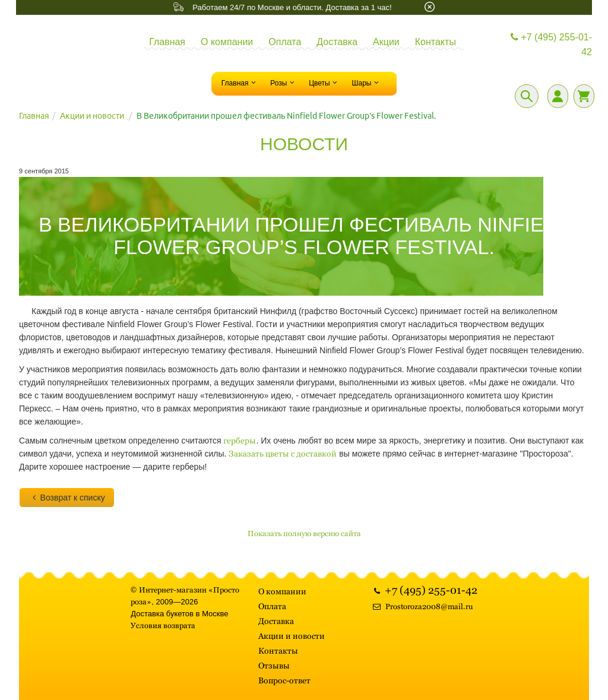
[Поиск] (527, 96)
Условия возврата (163, 625)
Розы (284, 83)
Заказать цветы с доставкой (283, 454)
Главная (167, 42)
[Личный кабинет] (558, 96)
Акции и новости (92, 116)
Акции (386, 42)
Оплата (285, 42)
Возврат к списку (67, 498)
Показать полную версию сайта (304, 533)
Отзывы (274, 666)
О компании (227, 42)
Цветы (324, 83)
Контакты (436, 42)
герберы (240, 441)
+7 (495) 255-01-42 (550, 45)
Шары (366, 83)
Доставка (337, 42)
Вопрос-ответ (284, 680)
